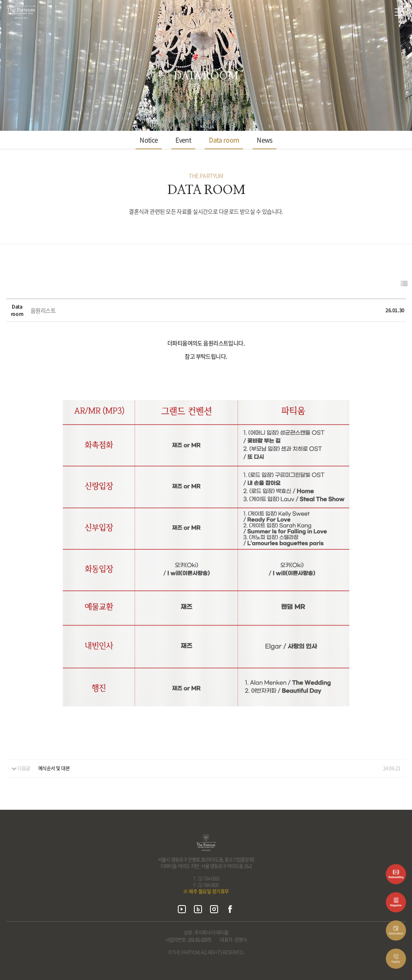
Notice (149, 140)
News (264, 140)
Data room (224, 140)
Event (183, 140)
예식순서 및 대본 (54, 768)
